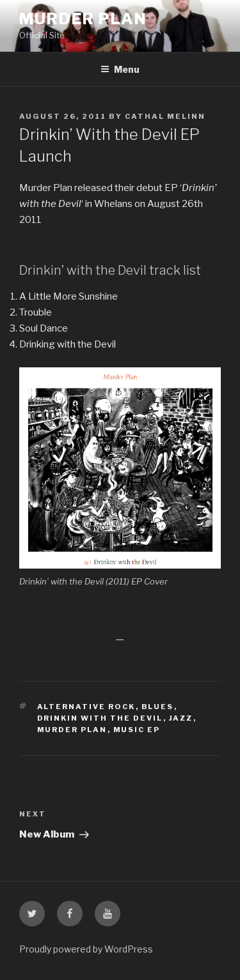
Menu (120, 69)
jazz (181, 718)
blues (158, 707)
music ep (137, 730)
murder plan (72, 730)
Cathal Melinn (165, 116)
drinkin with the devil (100, 718)
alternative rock (86, 707)
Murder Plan (83, 19)
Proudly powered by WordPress (86, 949)
